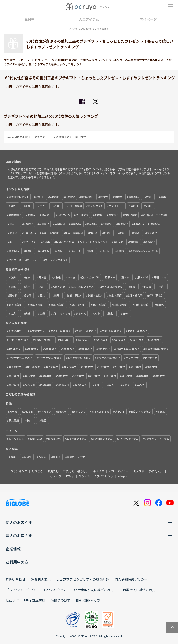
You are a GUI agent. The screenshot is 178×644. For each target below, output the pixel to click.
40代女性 (30, 376)
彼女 (28, 277)
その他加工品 (61, 137)
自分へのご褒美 (65, 242)
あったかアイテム (76, 439)
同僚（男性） (121, 305)
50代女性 (62, 376)
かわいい (62, 412)
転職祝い (139, 224)
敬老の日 (47, 215)
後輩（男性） (37, 305)
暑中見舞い (15, 215)
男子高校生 (15, 367)
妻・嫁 (125, 277)
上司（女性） (100, 305)
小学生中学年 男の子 (20, 358)
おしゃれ (28, 412)
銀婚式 (118, 197)
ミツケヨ (84, 476)
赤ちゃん (81, 313)
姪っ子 (28, 295)
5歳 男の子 (50, 349)
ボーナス (76, 251)
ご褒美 (46, 242)
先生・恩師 (115, 295)
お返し (108, 233)
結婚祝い (54, 197)
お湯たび (53, 471)
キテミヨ (99, 471)
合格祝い (28, 224)
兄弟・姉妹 (59, 286)
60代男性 (111, 376)
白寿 (42, 206)
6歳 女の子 (104, 349)
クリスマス (82, 215)
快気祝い (14, 251)
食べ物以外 (54, 439)
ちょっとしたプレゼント (94, 242)
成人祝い (91, 224)
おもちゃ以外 (16, 439)
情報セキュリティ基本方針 (25, 600)
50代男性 (79, 376)
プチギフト (41, 137)
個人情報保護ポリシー (131, 579)
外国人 (42, 457)
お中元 (31, 215)
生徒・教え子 (135, 295)
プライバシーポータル (22, 590)
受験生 (28, 457)
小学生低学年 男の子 (127, 349)
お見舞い (134, 242)
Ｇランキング (19, 471)
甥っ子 (13, 295)
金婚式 (104, 197)
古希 (149, 197)
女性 (97, 385)
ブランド (120, 412)
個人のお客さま (89, 522)
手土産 (13, 242)
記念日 (39, 197)
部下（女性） (16, 305)
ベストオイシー (119, 471)
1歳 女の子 (84, 340)
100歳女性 (63, 385)
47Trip (70, 476)
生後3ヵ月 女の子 (137, 331)
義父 (42, 295)
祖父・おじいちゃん (82, 286)
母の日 (134, 206)
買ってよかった (100, 412)
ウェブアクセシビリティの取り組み (83, 579)
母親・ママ (160, 277)
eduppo (123, 476)
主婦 (42, 313)
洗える (161, 412)
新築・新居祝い (51, 233)
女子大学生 (70, 367)
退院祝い (150, 242)
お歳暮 (99, 215)
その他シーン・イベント (144, 251)
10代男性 (104, 367)
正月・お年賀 (74, 206)
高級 (43, 420)
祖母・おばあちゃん (111, 286)
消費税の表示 (41, 579)
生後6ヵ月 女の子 (44, 340)
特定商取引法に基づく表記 (94, 590)
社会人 (57, 457)
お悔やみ (44, 251)
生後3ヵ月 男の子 (112, 331)
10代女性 (87, 367)
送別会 (13, 233)
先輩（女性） (96, 295)
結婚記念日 (87, 197)
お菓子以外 (36, 439)
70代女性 (127, 376)
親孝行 (29, 251)
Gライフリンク (104, 476)
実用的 (13, 412)
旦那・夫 (110, 277)
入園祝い (44, 224)
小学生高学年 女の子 (108, 358)
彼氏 (13, 277)
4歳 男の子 (15, 349)
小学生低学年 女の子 (157, 349)
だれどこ (37, 471)
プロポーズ (15, 260)
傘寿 (13, 206)
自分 (125, 313)
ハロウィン (64, 215)
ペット (105, 251)
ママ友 (71, 277)
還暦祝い (133, 197)
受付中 (29, 19)
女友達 (57, 277)
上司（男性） (79, 305)
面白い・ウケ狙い (141, 412)
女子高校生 (33, 367)
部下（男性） (156, 295)
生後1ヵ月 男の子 (61, 331)
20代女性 (120, 367)
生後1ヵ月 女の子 (86, 331)
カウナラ (55, 476)
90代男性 (46, 385)
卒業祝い (76, 224)
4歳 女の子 (33, 349)
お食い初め (131, 215)
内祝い (93, 233)
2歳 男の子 (102, 340)
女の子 (126, 385)
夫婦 (28, 313)
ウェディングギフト (57, 260)
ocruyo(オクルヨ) (18, 137)
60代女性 (81, 137)
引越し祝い (29, 233)
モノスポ (139, 471)
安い (29, 420)
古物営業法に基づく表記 (137, 590)
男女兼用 (14, 420)
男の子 (141, 385)
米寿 (28, 206)
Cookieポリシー (56, 590)
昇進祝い (123, 224)
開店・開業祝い (74, 233)
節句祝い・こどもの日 (156, 215)
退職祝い (155, 224)
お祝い (137, 233)
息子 (28, 286)
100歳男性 (81, 385)
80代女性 (159, 376)
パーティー (33, 260)
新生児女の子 (37, 331)
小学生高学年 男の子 (79, 358)
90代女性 (30, 385)
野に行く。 (156, 471)
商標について (61, 600)
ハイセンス (45, 412)
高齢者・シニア (76, 457)
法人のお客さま (89, 536)
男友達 (42, 277)
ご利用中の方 (89, 562)
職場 (13, 457)
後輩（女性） (58, 305)
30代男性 (14, 376)
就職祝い (107, 224)
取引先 (160, 305)
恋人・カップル (90, 277)
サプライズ (29, 242)
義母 (57, 295)
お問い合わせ (15, 579)
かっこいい (79, 412)
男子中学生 (132, 358)
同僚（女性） (142, 305)
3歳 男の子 (137, 340)
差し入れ (119, 242)
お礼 (122, 233)
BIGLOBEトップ (88, 600)
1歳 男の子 (66, 340)
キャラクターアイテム (157, 439)
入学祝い (60, 224)
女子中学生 (151, 358)
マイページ (148, 19)
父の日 (149, 206)
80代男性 (14, 385)
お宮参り (114, 215)
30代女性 (152, 367)
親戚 (132, 286)
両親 (13, 286)
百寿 (57, 206)
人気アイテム (89, 19)
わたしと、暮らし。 (76, 471)
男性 (111, 385)
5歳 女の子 (68, 349)
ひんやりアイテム (128, 439)
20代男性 (136, 367)
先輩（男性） (74, 295)
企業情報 (89, 549)
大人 (13, 313)
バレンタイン (96, 206)
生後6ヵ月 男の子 (19, 340)
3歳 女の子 (155, 340)
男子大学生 (52, 367)
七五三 (13, 224)
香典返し (60, 251)
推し (111, 313)
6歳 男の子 (86, 349)
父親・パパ (142, 277)
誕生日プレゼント (19, 197)
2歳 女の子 (119, 340)
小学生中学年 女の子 (50, 358)
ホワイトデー (116, 206)
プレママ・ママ (61, 313)
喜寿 (163, 197)
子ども (147, 286)
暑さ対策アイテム (102, 439)
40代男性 (46, 376)
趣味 (91, 251)
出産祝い (70, 197)
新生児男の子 (16, 331)
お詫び (120, 251)
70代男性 (143, 376)
